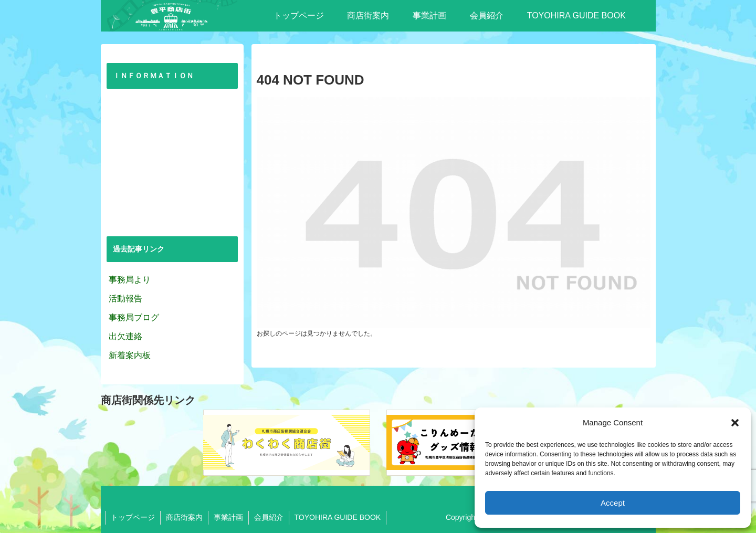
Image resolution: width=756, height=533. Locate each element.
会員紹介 (269, 517)
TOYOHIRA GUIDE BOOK (338, 517)
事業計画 (228, 517)
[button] (735, 423)
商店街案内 (184, 517)
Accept (613, 503)
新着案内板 (130, 355)
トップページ (133, 517)
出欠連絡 (125, 336)
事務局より (130, 280)
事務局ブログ (134, 317)
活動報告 (125, 299)
